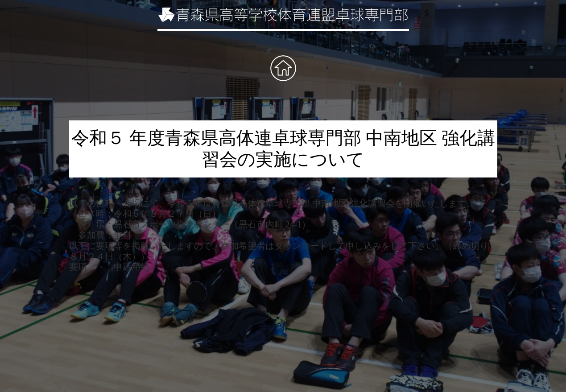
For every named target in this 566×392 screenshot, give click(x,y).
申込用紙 (132, 267)
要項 (78, 267)
